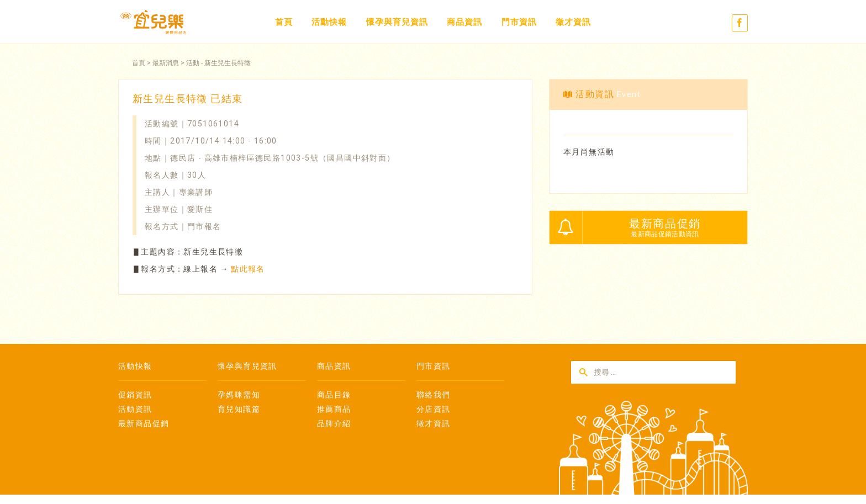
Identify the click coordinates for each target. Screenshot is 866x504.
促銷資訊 (135, 395)
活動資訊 (135, 409)
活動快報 (329, 22)
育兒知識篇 (239, 409)
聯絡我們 (434, 395)
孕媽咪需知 (239, 395)
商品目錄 (334, 395)
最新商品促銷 (144, 423)
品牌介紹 (334, 423)
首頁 (284, 22)
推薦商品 (334, 409)
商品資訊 (464, 22)
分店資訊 (434, 409)
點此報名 (248, 269)
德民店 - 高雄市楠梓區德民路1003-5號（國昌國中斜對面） (282, 158)
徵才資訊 (573, 22)
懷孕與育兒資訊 (397, 22)
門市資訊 (519, 22)
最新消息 (166, 63)
